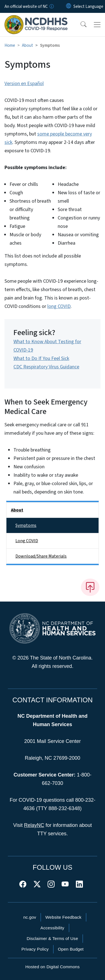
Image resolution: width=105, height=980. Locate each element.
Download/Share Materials (41, 556)
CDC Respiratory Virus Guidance (46, 367)
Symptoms (26, 525)
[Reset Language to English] (69, 6)
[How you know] (51, 6)
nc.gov (30, 917)
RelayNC (34, 825)
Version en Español (24, 84)
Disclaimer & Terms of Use (52, 938)
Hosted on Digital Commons (52, 967)
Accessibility (52, 928)
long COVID (59, 306)
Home (10, 45)
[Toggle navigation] (97, 25)
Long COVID (27, 541)
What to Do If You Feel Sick (41, 358)
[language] (88, 6)
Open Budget (71, 949)
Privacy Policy (35, 949)
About (27, 45)
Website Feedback (63, 917)
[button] (80, 25)
